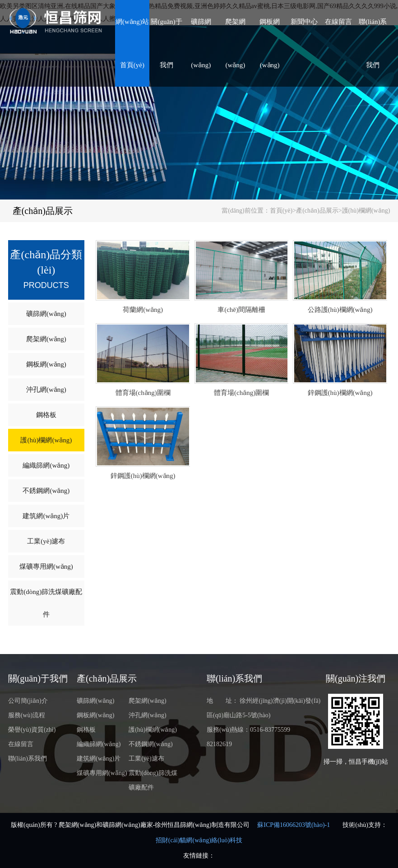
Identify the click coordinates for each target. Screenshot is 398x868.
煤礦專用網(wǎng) (46, 566)
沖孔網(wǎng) (46, 390)
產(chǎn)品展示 (43, 211)
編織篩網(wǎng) (46, 465)
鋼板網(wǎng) (270, 43)
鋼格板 (46, 415)
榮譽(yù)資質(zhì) (32, 730)
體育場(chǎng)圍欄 (143, 393)
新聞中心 (304, 22)
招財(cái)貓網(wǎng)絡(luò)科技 (199, 840)
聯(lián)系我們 (373, 43)
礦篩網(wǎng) (201, 43)
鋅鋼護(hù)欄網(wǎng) (340, 393)
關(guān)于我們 (166, 43)
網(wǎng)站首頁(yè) (132, 43)
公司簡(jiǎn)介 (28, 701)
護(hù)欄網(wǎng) (366, 211)
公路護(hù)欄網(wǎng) (340, 310)
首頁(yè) (281, 211)
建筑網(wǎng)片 (46, 516)
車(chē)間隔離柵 (241, 310)
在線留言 (338, 22)
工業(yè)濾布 (46, 541)
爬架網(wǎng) (235, 43)
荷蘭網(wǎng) (143, 310)
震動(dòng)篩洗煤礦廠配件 (46, 603)
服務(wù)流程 (27, 715)
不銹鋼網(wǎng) (46, 491)
